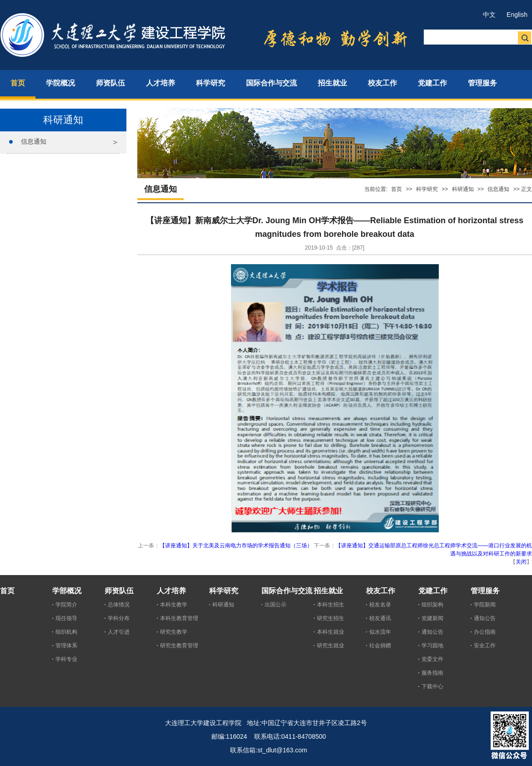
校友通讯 (380, 618)
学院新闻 (485, 605)
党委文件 (432, 659)
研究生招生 (331, 618)
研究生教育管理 (179, 646)
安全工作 (485, 646)
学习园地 (432, 646)
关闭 (521, 562)
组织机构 (66, 632)
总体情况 (119, 605)
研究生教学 (174, 632)
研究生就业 (331, 646)
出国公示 (276, 605)
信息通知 (34, 141)
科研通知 (463, 189)
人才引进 (119, 632)
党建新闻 (432, 618)
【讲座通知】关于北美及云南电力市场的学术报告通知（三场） (236, 546)
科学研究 (427, 189)
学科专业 (66, 659)
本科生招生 (331, 605)
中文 (489, 15)
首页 (396, 189)
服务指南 (432, 673)
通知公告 (432, 632)
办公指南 (485, 632)
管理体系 (66, 646)
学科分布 (119, 618)
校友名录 (380, 605)
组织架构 (432, 605)
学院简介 (66, 605)
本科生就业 (331, 632)
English (517, 15)
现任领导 (66, 618)
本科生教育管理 (179, 618)
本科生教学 (174, 605)
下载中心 (432, 686)
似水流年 (380, 632)
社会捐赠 (380, 646)
